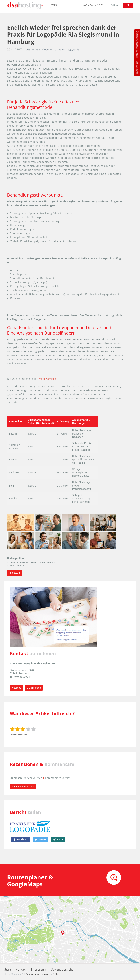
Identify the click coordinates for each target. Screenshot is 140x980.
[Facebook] (20, 839)
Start (8, 969)
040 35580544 (23, 677)
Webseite (16, 688)
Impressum (137, 68)
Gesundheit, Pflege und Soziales (45, 49)
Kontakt (21, 969)
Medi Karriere (47, 379)
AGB (55, 974)
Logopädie (73, 49)
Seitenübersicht (62, 969)
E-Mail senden (34, 688)
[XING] (58, 839)
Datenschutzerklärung (137, 45)
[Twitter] (40, 839)
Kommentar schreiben (23, 786)
